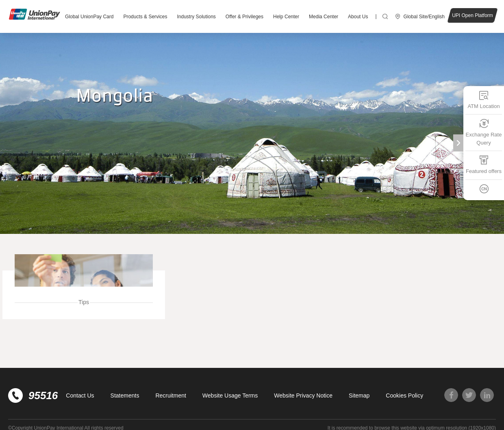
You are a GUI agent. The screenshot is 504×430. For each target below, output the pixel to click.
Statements (125, 395)
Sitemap (359, 395)
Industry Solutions (196, 17)
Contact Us (80, 395)
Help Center (286, 17)
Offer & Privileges (244, 17)
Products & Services (145, 17)
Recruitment (171, 395)
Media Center (324, 17)
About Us (358, 17)
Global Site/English (424, 17)
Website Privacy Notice (303, 395)
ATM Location (483, 100)
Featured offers (484, 165)
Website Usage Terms (230, 395)
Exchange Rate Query (484, 132)
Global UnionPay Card (89, 17)
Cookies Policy (404, 395)
